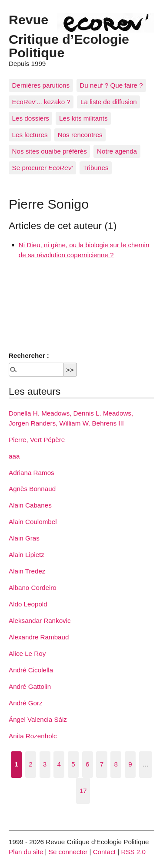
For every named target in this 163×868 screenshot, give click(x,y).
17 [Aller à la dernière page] (83, 791)
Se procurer (43, 168)
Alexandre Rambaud (39, 637)
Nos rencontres (80, 135)
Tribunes (96, 168)
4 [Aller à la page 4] (59, 764)
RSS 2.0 (133, 852)
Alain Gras (24, 538)
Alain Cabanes (30, 505)
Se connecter (68, 852)
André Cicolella (31, 670)
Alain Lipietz (27, 555)
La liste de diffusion (109, 102)
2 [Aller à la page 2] (30, 764)
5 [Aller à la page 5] (73, 764)
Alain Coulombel (33, 522)
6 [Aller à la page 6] (87, 764)
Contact (104, 852)
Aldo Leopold (28, 604)
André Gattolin (30, 686)
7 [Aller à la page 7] (102, 764)
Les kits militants (83, 118)
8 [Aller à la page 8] (116, 764)
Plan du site (26, 852)
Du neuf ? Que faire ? (111, 85)
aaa (14, 456)
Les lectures (30, 135)
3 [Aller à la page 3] (45, 764)
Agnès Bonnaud (32, 489)
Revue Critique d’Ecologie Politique (69, 36)
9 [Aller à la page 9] (130, 764)
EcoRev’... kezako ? (41, 102)
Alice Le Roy (27, 653)
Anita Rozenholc (33, 736)
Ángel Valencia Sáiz (38, 719)
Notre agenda (117, 151)
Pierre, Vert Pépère (37, 440)
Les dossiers (31, 118)
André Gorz (26, 703)
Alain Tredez (27, 571)
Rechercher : (29, 355)
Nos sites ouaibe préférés (50, 151)
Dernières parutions (41, 85)
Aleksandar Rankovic (40, 621)
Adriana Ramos (32, 473)
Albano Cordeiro (33, 588)
